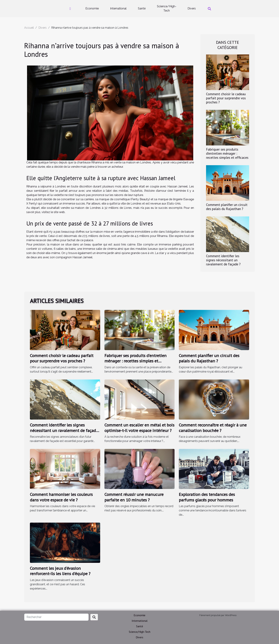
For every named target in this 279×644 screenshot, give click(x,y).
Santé (142, 8)
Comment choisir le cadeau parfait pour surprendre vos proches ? (226, 98)
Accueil (29, 28)
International (118, 8)
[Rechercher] (56, 617)
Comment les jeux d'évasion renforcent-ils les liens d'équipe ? (60, 571)
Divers (192, 8)
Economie (92, 8)
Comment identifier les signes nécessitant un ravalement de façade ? (223, 260)
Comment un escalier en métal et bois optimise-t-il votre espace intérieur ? (139, 428)
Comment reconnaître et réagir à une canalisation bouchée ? (213, 428)
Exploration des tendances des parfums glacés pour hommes (207, 497)
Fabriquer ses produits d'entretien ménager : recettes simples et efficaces (227, 153)
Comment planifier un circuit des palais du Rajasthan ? (227, 207)
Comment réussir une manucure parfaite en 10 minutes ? (134, 497)
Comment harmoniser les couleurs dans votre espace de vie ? (61, 497)
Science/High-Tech (167, 8)
